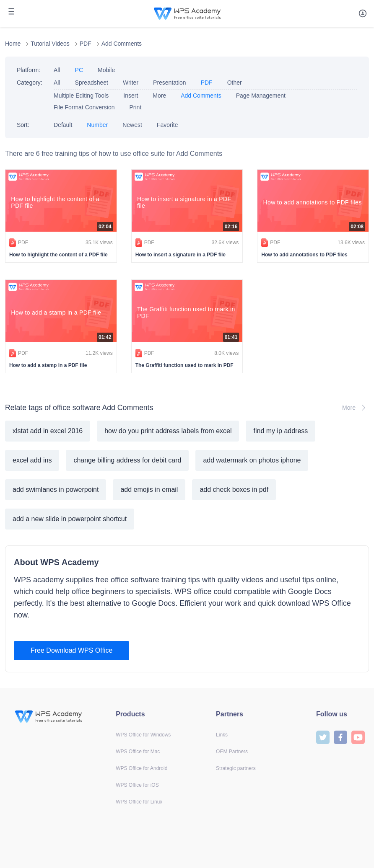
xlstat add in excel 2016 (48, 431)
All (57, 70)
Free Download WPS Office (71, 650)
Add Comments (122, 44)
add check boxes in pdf (234, 490)
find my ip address (280, 431)
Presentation (170, 83)
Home (13, 44)
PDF (86, 44)
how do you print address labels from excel (168, 431)
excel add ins (32, 460)
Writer (131, 83)
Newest (132, 125)
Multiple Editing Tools (81, 96)
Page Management (261, 96)
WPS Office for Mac (138, 752)
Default (63, 125)
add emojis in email (149, 490)
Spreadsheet (92, 83)
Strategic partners (236, 768)
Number (97, 125)
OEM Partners (232, 752)
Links (222, 735)
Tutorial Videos (50, 44)
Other (235, 83)
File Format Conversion (84, 107)
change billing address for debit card (127, 460)
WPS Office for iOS (137, 785)
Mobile (106, 70)
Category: (30, 83)
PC (79, 70)
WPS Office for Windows (143, 735)
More (159, 96)
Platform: (29, 70)
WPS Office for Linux (139, 802)
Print (136, 107)
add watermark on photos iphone (252, 460)
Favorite (168, 125)
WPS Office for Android (142, 768)
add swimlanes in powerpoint (56, 490)
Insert (131, 96)
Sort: (23, 125)
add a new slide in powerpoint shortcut (70, 519)
